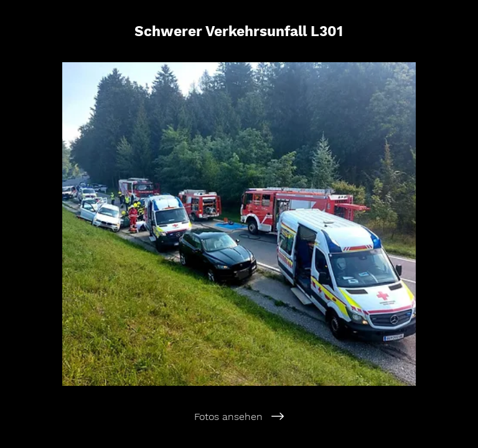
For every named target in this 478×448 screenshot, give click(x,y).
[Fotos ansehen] (239, 416)
